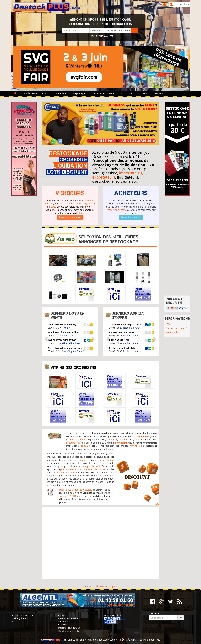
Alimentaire (68, 335)
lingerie (124, 440)
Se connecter (65, 621)
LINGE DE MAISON (119, 340)
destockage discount (89, 466)
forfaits (80, 213)
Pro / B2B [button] (126, 93)
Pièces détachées (71, 343)
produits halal (74, 443)
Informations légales (69, 628)
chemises (112, 440)
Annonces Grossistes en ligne (101, 586)
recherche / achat (116, 210)
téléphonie (83, 460)
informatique (107, 460)
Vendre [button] (159, 93)
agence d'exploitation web (94, 640)
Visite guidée (173, 332)
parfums (85, 446)
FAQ (168, 324)
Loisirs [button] (143, 93)
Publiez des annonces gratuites (76, 490)
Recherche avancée (100, 36)
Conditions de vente (69, 631)
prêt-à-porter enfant (71, 469)
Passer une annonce (70, 217)
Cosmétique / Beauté (73, 351)
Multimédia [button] (59, 93)
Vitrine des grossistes (73, 367)
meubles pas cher (65, 472)
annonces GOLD (67, 496)
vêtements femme (76, 440)
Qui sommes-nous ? (176, 328)
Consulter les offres (131, 217)
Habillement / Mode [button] (34, 93)
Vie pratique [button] (80, 93)
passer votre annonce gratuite (79, 204)
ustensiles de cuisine (94, 469)
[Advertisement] (100, 543)
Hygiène (66, 328)
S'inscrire (63, 625)
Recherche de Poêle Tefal (123, 348)
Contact (62, 615)
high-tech (135, 446)
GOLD (53, 207)
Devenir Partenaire (68, 618)
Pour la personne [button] (104, 93)
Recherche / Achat (133, 328)
